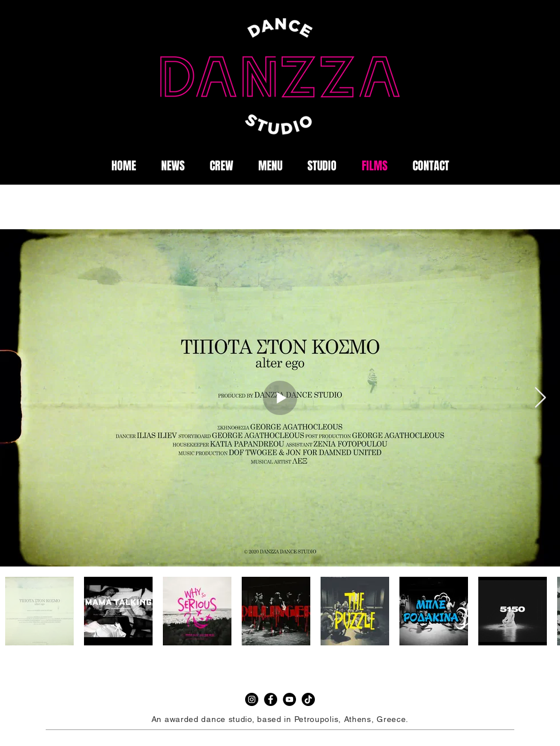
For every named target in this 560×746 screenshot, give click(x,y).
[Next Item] (540, 398)
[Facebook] (271, 699)
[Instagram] (252, 699)
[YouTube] (289, 699)
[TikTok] (308, 699)
